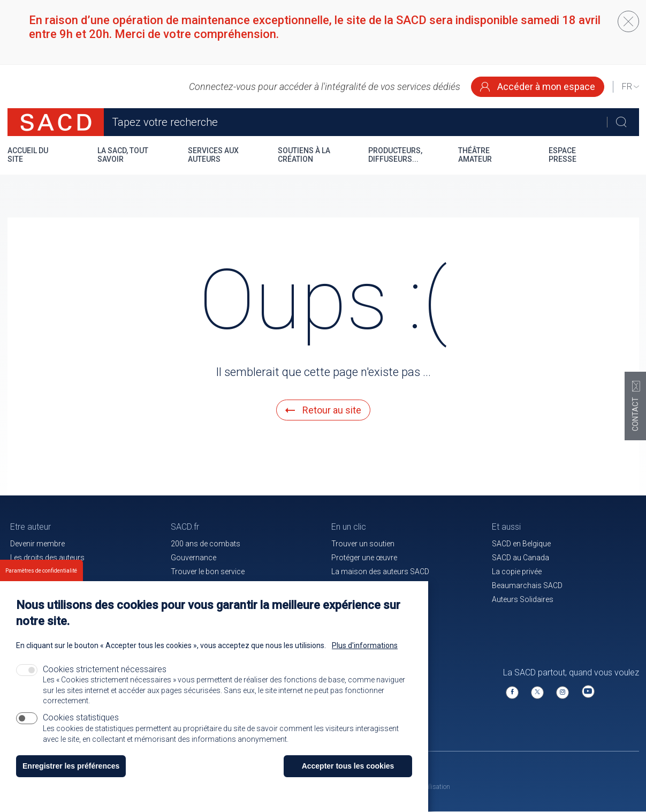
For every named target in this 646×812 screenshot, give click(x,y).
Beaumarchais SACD (527, 585)
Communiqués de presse (213, 585)
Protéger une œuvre (364, 558)
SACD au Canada (520, 558)
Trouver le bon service (208, 572)
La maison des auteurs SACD (380, 572)
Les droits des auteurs (47, 558)
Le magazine (352, 585)
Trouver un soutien (363, 544)
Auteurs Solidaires (523, 599)
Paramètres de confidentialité (41, 584)
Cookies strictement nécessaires (105, 683)
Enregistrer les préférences (71, 779)
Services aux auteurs (213, 155)
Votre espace (32, 572)
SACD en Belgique (521, 544)
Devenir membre (37, 544)
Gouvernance (193, 558)
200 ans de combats (206, 544)
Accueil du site (28, 155)
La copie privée (517, 572)
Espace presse (563, 155)
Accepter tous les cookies (348, 779)
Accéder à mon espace (538, 87)
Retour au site (323, 410)
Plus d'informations (365, 659)
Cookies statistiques (81, 731)
